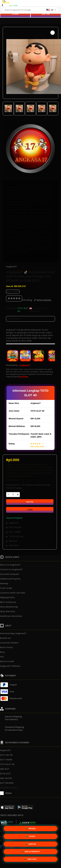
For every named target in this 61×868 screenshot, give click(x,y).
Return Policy (6, 647)
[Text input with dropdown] (24, 10)
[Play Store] (25, 808)
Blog (2, 652)
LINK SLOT (5, 769)
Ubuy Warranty (8, 611)
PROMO (31, 828)
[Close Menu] (2, 6)
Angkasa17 (11, 267)
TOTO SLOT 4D (7, 764)
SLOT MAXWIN (7, 783)
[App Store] (8, 808)
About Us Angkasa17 (10, 565)
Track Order (6, 588)
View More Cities (9, 788)
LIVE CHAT (30, 859)
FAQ (2, 657)
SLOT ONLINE (6, 760)
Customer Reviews (9, 643)
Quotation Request (10, 574)
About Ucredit (7, 661)
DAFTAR (46, 14)
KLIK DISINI (24, 377)
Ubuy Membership (9, 607)
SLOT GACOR (6, 755)
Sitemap (4, 583)
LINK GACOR (6, 778)
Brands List (5, 638)
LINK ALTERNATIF (31, 851)
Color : (14, 319)
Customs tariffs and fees (13, 593)
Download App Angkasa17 (13, 633)
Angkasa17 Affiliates (10, 666)
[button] (53, 33)
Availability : (12, 310)
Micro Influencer (8, 602)
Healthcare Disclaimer (11, 616)
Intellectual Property (10, 579)
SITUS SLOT (5, 774)
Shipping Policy (7, 597)
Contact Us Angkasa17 (11, 569)
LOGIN (15, 14)
